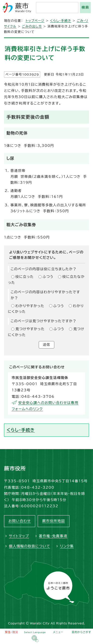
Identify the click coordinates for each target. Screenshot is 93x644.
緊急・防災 (12, 632)
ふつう (48, 277)
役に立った (25, 277)
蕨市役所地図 (53, 521)
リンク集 (67, 546)
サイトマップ (19, 536)
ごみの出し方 (32, 26)
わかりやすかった (30, 306)
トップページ (35, 21)
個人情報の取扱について (30, 546)
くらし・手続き (61, 21)
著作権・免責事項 (53, 536)
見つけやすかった (30, 329)
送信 (46, 345)
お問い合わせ (20, 521)
